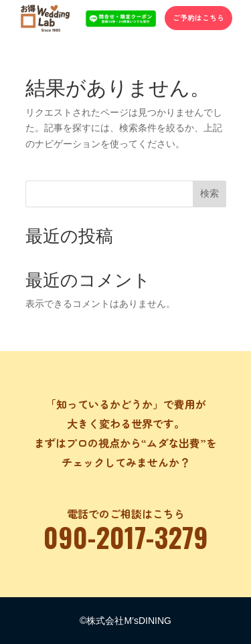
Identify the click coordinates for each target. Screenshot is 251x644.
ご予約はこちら (198, 17)
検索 (210, 193)
